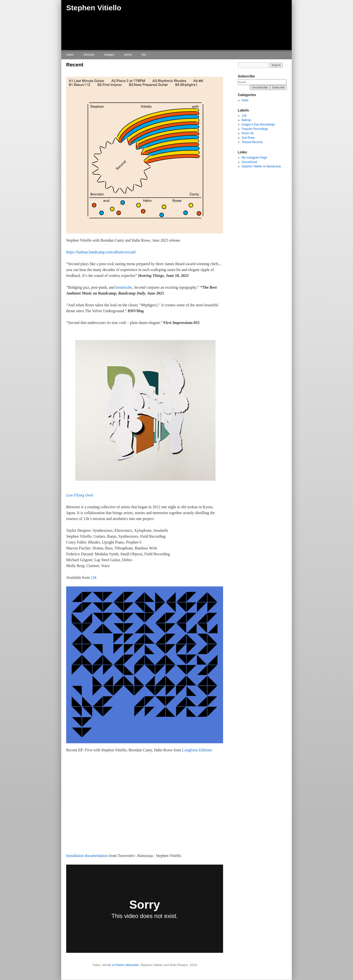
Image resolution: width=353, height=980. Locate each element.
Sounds (89, 55)
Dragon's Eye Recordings (258, 124)
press (128, 55)
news (70, 55)
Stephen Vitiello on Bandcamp (261, 166)
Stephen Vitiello (94, 8)
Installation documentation (87, 856)
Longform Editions (197, 750)
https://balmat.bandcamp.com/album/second (101, 252)
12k (94, 577)
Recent (75, 65)
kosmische (123, 287)
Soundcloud (249, 162)
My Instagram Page (254, 158)
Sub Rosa (248, 138)
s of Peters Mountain (124, 965)
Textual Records (252, 142)
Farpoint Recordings (255, 129)
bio (144, 55)
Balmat (246, 120)
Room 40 (248, 133)
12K (244, 116)
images (109, 55)
